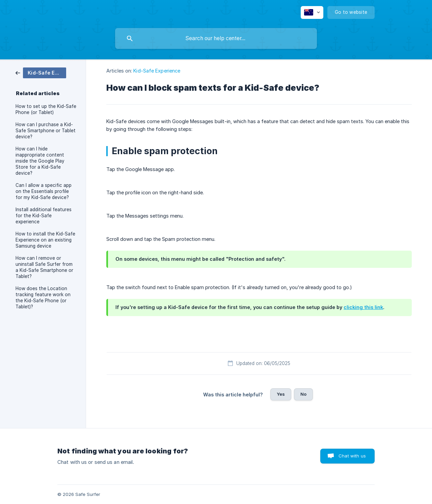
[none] (312, 12)
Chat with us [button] (352, 456)
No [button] (303, 394)
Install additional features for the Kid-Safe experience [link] (44, 216)
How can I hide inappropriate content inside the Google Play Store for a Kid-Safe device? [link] (40, 161)
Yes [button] (281, 394)
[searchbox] (216, 38)
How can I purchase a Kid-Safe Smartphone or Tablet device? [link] (46, 131)
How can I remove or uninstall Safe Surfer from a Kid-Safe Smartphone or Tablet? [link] (44, 267)
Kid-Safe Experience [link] (157, 71)
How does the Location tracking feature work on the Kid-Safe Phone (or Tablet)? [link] (43, 298)
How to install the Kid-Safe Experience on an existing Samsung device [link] (45, 240)
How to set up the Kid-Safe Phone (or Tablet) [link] (46, 109)
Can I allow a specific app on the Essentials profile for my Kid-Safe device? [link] (44, 191)
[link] (41, 72)
